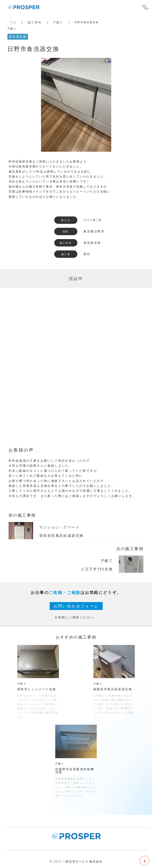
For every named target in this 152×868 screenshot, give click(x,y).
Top (13, 22)
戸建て (58, 22)
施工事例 (35, 22)
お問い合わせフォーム (76, 606)
